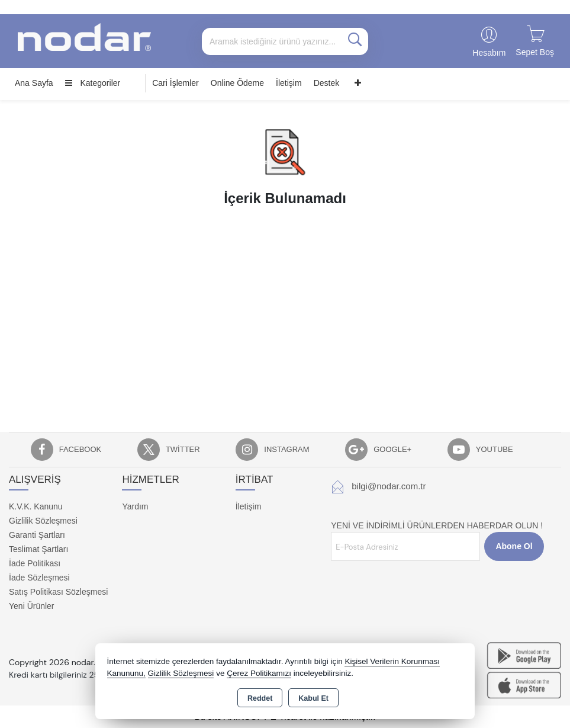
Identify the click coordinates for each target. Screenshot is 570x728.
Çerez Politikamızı (259, 673)
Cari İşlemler (175, 83)
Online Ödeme (237, 83)
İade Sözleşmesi (39, 578)
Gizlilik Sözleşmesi (43, 521)
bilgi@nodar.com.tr (389, 486)
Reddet (260, 698)
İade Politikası (35, 563)
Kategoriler (93, 83)
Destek (327, 83)
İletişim (289, 83)
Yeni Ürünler (32, 606)
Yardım (135, 506)
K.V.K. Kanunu (36, 506)
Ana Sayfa (34, 83)
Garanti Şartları (37, 535)
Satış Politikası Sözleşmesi (58, 592)
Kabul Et (313, 698)
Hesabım (489, 53)
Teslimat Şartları (38, 549)
